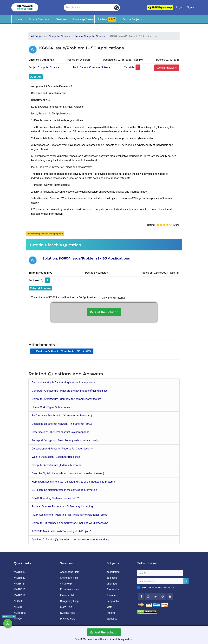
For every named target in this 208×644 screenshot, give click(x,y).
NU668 (18, 607)
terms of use (169, 588)
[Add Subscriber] (186, 581)
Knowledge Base (82, 19)
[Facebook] (141, 597)
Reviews (107, 19)
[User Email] (160, 581)
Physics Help (68, 619)
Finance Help (68, 595)
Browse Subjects (132, 19)
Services (61, 19)
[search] (117, 8)
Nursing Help (68, 613)
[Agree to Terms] (139, 588)
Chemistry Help (69, 578)
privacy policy (157, 588)
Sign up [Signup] (191, 7)
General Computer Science (95, 67)
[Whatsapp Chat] (8, 623)
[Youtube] (163, 597)
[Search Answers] (89, 8)
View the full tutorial (113, 298)
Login (179, 7)
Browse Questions (39, 19)
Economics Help (70, 589)
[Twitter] (156, 597)
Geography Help (69, 601)
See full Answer (167, 68)
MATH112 (20, 595)
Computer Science (48, 67)
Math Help (66, 607)
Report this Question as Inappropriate (45, 234)
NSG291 (19, 601)
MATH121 (20, 584)
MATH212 (20, 589)
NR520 (18, 619)
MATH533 (20, 572)
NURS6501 (20, 613)
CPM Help (66, 584)
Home (18, 19)
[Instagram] (148, 597)
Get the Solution (104, 312)
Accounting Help (70, 572)
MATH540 (20, 578)
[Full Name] (160, 573)
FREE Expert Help (160, 8)
